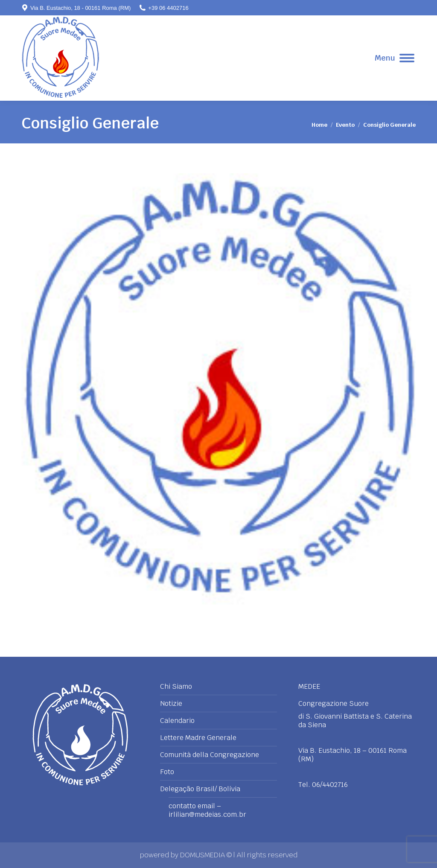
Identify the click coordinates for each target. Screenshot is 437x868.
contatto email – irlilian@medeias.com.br (207, 810)
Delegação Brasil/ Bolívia (200, 789)
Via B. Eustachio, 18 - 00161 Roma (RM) (76, 8)
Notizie (171, 704)
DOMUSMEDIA (203, 855)
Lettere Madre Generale (198, 738)
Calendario (177, 721)
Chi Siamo (176, 687)
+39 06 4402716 (164, 8)
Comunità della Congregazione (210, 755)
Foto (167, 772)
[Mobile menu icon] (395, 58)
